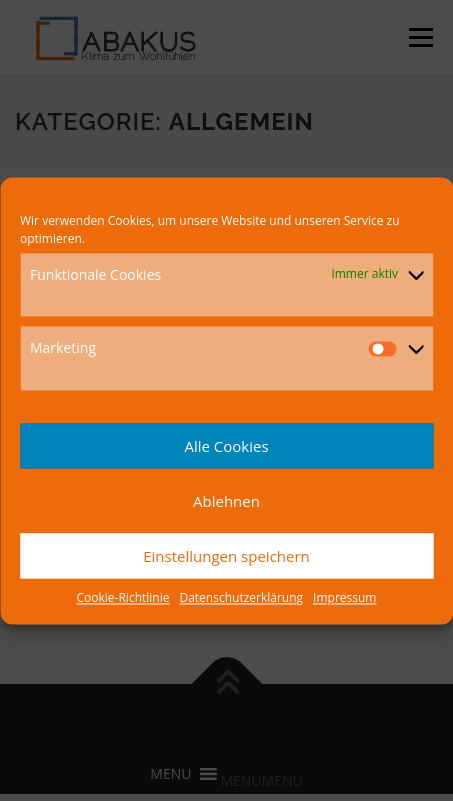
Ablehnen (226, 501)
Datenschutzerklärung (241, 598)
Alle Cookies (226, 446)
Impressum (344, 598)
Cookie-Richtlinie (123, 598)
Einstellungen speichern (226, 556)
